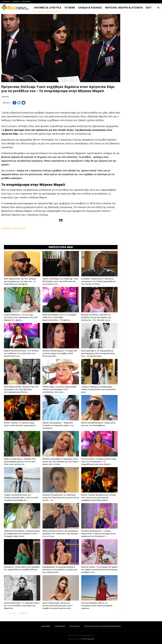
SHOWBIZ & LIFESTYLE (48, 8)
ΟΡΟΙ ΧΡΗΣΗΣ (75, 626)
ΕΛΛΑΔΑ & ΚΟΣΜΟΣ (90, 8)
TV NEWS (70, 8)
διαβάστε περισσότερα (14, 228)
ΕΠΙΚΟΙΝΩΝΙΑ (26, 2)
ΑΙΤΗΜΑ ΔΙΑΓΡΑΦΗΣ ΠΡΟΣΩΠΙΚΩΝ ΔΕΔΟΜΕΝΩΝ (103, 626)
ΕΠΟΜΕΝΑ (23, 613)
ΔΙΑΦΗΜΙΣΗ (16, 2)
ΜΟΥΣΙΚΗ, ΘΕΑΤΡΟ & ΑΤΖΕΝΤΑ (124, 8)
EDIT (149, 8)
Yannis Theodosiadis (88, 639)
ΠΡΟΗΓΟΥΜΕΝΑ (11, 613)
